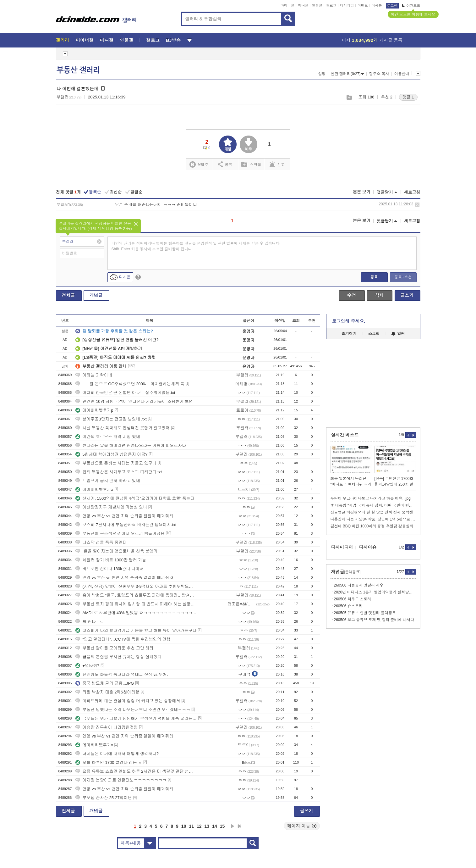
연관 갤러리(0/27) (347, 74)
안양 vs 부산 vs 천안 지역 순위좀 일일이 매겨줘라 (124, 516)
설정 (322, 74)
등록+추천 (403, 277)
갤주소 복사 (379, 74)
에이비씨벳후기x (94, 745)
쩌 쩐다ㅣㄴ (90, 622)
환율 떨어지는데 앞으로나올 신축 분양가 (116, 551)
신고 (277, 164)
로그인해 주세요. (349, 321)
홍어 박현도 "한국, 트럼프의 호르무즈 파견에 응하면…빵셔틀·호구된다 (136, 595)
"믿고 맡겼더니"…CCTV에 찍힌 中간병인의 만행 (123, 639)
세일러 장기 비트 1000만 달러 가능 (111, 560)
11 (191, 826)
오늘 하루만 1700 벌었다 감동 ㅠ (109, 762)
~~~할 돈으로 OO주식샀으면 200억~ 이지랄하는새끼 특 (130, 384)
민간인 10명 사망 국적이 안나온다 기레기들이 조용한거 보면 (134, 401)
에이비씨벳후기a (94, 490)
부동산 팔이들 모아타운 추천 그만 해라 (114, 648)
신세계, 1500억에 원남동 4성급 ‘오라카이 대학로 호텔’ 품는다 (135, 498)
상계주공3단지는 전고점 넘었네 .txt (111, 419)
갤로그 (331, 5)
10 (184, 826)
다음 (233, 826)
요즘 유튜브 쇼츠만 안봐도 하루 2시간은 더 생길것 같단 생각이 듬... (136, 771)
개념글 (96, 295)
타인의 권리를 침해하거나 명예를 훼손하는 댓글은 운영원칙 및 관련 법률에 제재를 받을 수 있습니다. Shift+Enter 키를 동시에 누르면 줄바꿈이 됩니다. (196, 246)
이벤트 (363, 5)
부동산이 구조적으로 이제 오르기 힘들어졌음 (120, 534)
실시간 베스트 (345, 435)
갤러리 (63, 40)
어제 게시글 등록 (372, 40)
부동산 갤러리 (78, 70)
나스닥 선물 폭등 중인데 (101, 542)
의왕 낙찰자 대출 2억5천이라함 (107, 692)
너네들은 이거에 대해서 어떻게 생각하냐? (117, 754)
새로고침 (412, 192)
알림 (398, 334)
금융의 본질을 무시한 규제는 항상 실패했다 (118, 657)
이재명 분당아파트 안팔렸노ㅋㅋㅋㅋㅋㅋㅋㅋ (121, 780)
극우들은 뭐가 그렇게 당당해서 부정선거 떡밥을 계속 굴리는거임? (136, 718)
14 (215, 826)
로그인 (392, 6)
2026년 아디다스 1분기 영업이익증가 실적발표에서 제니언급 (375, 592)
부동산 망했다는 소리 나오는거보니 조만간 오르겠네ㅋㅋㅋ (133, 710)
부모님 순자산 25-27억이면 (104, 798)
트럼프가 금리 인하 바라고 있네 (108, 481)
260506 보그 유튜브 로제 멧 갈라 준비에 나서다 (374, 620)
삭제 (417, 205)
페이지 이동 (302, 826)
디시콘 (377, 5)
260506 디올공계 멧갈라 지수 (359, 585)
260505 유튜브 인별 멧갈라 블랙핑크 (365, 613)
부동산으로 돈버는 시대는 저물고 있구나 (116, 463)
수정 (352, 295)
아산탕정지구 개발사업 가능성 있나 (111, 507)
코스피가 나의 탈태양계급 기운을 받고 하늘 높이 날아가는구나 (136, 630)
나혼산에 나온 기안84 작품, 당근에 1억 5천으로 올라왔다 (373, 519)
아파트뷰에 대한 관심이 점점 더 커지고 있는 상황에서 (128, 701)
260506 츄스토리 (348, 606)
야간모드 (411, 6)
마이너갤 (287, 5)
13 (207, 826)
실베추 (199, 165)
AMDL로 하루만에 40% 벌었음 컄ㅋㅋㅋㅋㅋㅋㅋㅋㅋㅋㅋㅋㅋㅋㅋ (136, 613)
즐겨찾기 (349, 334)
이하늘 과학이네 (94, 375)
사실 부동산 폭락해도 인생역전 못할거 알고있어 (123, 428)
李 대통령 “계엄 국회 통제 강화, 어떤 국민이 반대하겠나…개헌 (373, 505)
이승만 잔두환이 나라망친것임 (107, 727)
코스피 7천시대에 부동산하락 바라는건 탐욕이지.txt (126, 525)
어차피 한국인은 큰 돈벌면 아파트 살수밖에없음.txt (125, 393)
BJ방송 (173, 40)
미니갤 (303, 5)
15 (222, 826)
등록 (374, 277)
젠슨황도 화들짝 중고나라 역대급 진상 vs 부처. (122, 674)
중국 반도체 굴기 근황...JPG (105, 683)
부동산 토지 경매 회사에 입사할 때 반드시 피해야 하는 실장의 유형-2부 (136, 604)
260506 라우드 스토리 (353, 599)
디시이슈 (368, 547)
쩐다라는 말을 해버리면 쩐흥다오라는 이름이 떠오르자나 (131, 445)
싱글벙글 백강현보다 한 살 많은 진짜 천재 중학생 (372, 512)
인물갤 (317, 5)
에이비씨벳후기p (94, 410)
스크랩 (349, 97)
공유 (225, 164)
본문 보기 (362, 192)
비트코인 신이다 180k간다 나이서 (109, 569)
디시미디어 (342, 547)
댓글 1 (408, 97)
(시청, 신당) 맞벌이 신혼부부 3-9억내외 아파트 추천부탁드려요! (136, 586)
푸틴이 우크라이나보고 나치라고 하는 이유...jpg (371, 498)
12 (199, 826)
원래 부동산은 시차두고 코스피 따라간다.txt (119, 472)
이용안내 (402, 74)
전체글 (68, 295)
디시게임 (347, 5)
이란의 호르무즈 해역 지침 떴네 (108, 437)
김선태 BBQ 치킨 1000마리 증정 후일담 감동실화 (372, 526)
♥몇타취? (87, 666)
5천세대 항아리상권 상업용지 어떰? (111, 454)
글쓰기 (407, 295)
